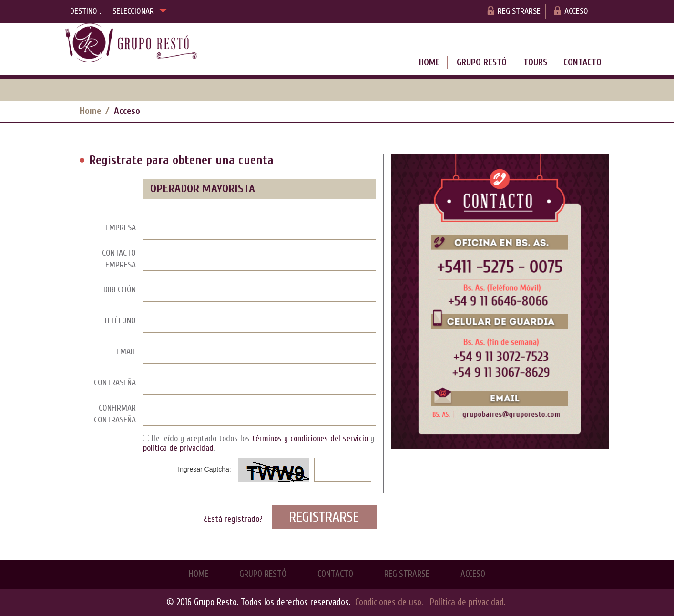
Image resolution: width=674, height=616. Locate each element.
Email (126, 352)
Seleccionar (140, 10)
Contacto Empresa (119, 259)
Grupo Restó (482, 62)
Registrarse (519, 11)
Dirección (120, 290)
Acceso (576, 11)
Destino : (86, 11)
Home (429, 62)
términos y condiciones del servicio (310, 438)
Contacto (582, 62)
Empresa (121, 228)
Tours (535, 62)
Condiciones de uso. (389, 602)
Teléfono (120, 321)
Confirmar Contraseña (115, 414)
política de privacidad (178, 448)
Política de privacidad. (468, 602)
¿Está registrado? (233, 519)
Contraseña (115, 383)
